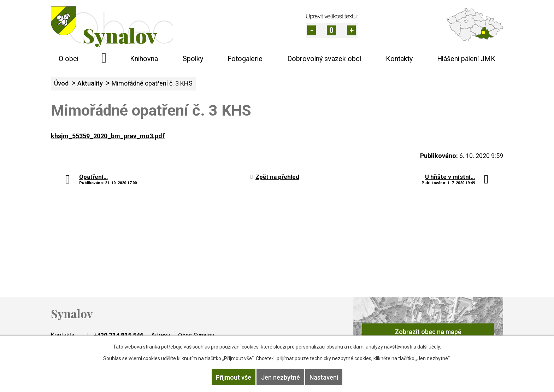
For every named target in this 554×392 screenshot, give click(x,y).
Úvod (104, 59)
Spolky (193, 59)
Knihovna (144, 59)
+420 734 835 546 (114, 335)
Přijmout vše (230, 378)
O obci (69, 59)
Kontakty (399, 59)
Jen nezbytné (281, 378)
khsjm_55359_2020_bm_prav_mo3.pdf (108, 136)
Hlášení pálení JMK (466, 59)
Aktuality (90, 83)
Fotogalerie (245, 59)
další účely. (429, 348)
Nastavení (327, 378)
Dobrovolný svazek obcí (324, 59)
